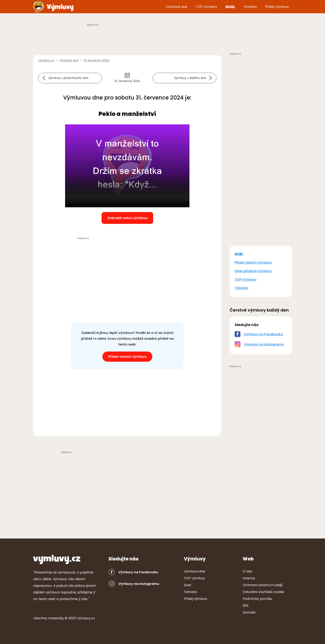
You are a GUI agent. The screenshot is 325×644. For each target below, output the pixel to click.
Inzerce (249, 578)
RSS (246, 606)
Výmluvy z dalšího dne (190, 78)
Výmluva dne (176, 7)
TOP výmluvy (206, 7)
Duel (230, 7)
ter (56, 618)
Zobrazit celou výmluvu (127, 218)
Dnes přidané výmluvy (253, 271)
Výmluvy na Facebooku (263, 334)
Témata (250, 7)
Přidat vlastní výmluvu (127, 357)
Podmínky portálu (257, 599)
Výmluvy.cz (86, 618)
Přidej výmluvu (277, 7)
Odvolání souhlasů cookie (263, 592)
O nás (247, 571)
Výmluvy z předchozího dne (68, 78)
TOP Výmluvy (246, 280)
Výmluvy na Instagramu (264, 344)
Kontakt (249, 612)
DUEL (239, 254)
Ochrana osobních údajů (263, 585)
